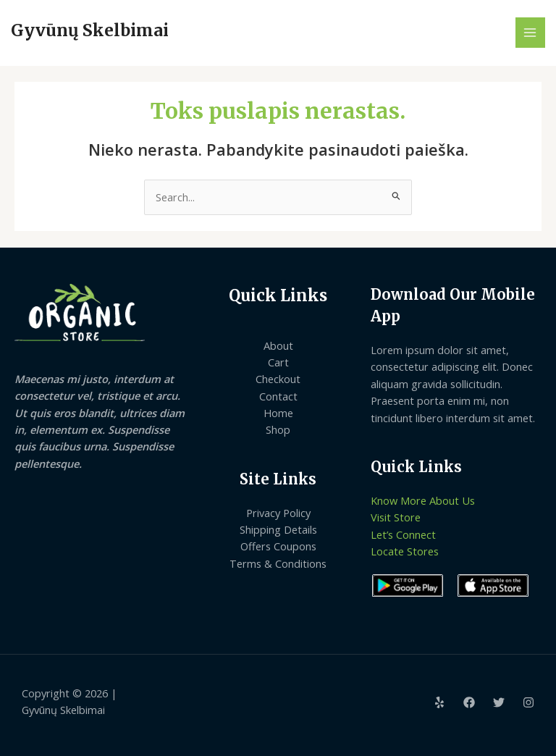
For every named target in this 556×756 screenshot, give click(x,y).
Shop (278, 429)
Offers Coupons (278, 546)
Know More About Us (423, 500)
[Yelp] (439, 702)
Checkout (278, 379)
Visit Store (396, 517)
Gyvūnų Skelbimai (90, 30)
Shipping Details (278, 529)
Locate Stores (405, 551)
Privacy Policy (278, 513)
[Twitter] (499, 702)
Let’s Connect (403, 534)
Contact (278, 396)
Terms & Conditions (278, 563)
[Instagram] (528, 702)
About (278, 345)
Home (278, 413)
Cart (278, 362)
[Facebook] (469, 702)
